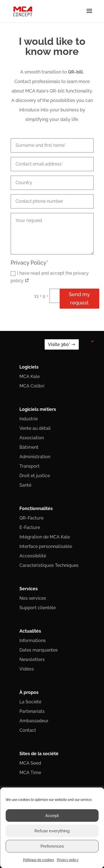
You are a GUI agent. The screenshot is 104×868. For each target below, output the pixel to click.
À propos (29, 692)
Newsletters (32, 659)
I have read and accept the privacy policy (50, 277)
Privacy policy (68, 860)
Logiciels (29, 367)
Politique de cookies (39, 860)
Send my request (79, 299)
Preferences (52, 846)
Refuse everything (52, 831)
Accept (52, 816)
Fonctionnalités (36, 509)
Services (29, 589)
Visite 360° (59, 344)
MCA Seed (30, 763)
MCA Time (30, 773)
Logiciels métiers (38, 409)
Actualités (30, 631)
